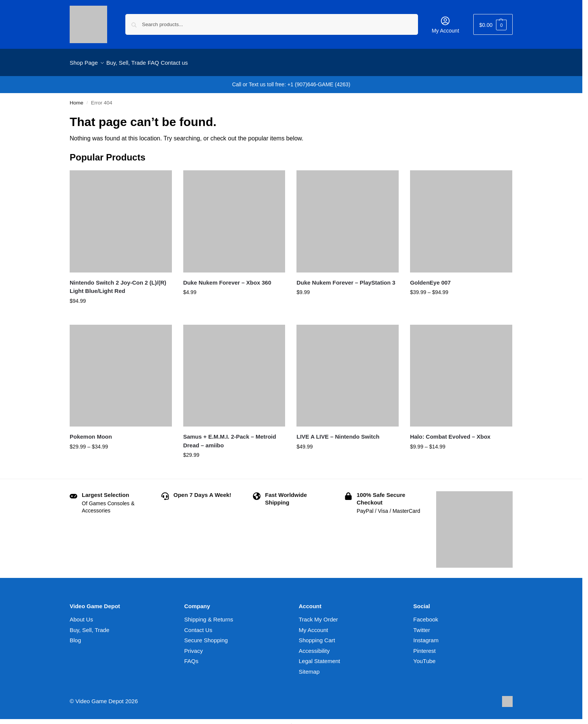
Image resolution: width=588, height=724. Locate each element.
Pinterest (425, 647)
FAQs (192, 657)
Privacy (194, 647)
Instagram (426, 636)
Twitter (422, 626)
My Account (445, 25)
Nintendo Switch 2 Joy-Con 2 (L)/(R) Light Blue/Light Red (118, 282)
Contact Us (198, 626)
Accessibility (314, 647)
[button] (493, 24)
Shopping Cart (317, 636)
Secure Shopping (206, 636)
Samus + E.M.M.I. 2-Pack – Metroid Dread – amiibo (230, 437)
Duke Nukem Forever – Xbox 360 (227, 278)
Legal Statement (319, 657)
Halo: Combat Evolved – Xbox (450, 432)
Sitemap (309, 667)
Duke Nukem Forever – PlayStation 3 (346, 278)
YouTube (425, 657)
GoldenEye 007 (430, 278)
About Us (81, 615)
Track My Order (318, 615)
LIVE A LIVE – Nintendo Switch (338, 432)
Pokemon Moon (91, 432)
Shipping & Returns (209, 615)
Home (76, 99)
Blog (75, 636)
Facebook (426, 615)
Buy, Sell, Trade (90, 626)
